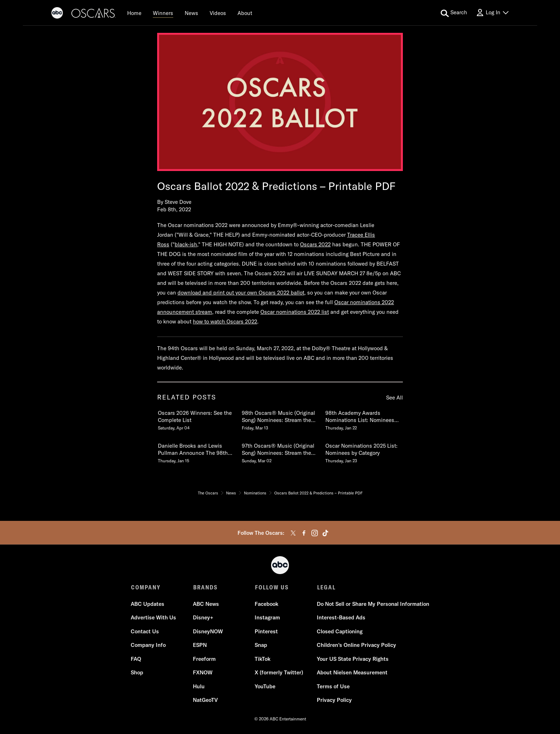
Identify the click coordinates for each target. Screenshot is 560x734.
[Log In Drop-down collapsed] (492, 13)
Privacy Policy (334, 700)
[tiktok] (325, 533)
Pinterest (266, 632)
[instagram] (315, 533)
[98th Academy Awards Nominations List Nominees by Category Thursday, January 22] (364, 419)
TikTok (262, 659)
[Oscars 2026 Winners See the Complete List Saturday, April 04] (196, 419)
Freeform (204, 659)
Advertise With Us (154, 618)
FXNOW (203, 673)
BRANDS (205, 587)
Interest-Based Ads (341, 618)
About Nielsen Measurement (352, 673)
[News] (191, 13)
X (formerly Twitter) (279, 673)
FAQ (136, 659)
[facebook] (304, 533)
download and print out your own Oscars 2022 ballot (241, 293)
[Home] (134, 13)
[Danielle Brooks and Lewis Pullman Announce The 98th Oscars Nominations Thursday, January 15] (196, 452)
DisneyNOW (208, 632)
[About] (245, 13)
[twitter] (293, 533)
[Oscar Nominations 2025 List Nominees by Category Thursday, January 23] (364, 452)
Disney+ (203, 618)
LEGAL (326, 587)
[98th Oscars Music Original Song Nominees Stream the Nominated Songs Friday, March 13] (280, 419)
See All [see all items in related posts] (394, 398)
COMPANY (146, 587)
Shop (137, 673)
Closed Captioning (339, 632)
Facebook (266, 604)
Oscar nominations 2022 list (295, 312)
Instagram (267, 618)
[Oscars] (94, 14)
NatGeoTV (205, 700)
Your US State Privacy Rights (352, 659)
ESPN (200, 645)
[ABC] (57, 14)
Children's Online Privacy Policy (356, 645)
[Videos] (218, 13)
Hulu (199, 687)
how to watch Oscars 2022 (225, 321)
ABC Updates (148, 604)
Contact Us (145, 632)
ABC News (206, 604)
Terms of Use (333, 687)
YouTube (265, 687)
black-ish (186, 244)
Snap (261, 645)
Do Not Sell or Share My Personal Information (373, 604)
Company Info (149, 645)
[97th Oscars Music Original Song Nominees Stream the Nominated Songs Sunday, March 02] (280, 452)
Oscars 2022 (315, 244)
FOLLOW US (272, 587)
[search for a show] (454, 13)
